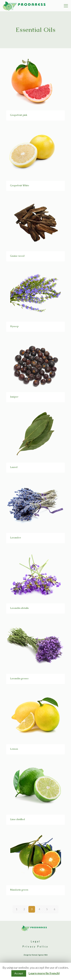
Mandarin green (19, 890)
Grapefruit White (20, 185)
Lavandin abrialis (20, 608)
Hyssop (14, 326)
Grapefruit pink (19, 115)
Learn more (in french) (44, 973)
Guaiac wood (17, 256)
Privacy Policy (35, 946)
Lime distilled (18, 819)
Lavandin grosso (20, 678)
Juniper (14, 397)
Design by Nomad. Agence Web (36, 955)
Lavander (16, 538)
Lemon (14, 749)
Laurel (14, 467)
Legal (36, 941)
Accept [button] (19, 973)
